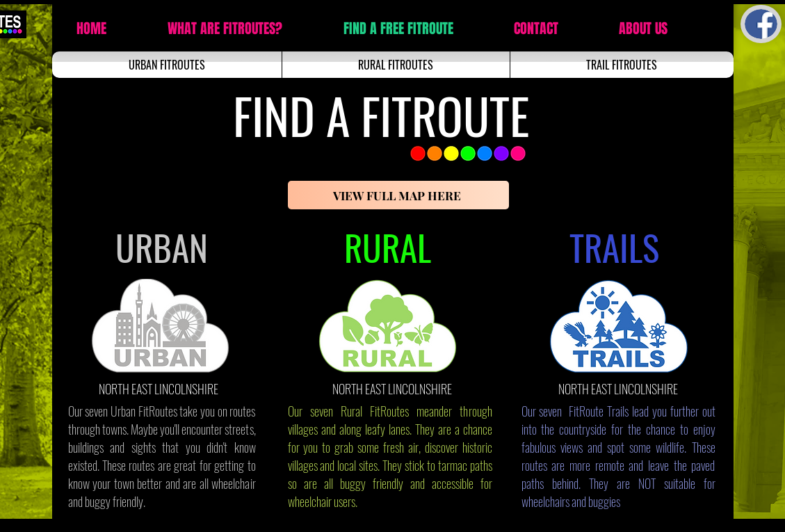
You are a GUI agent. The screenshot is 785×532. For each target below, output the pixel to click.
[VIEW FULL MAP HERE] (398, 195)
